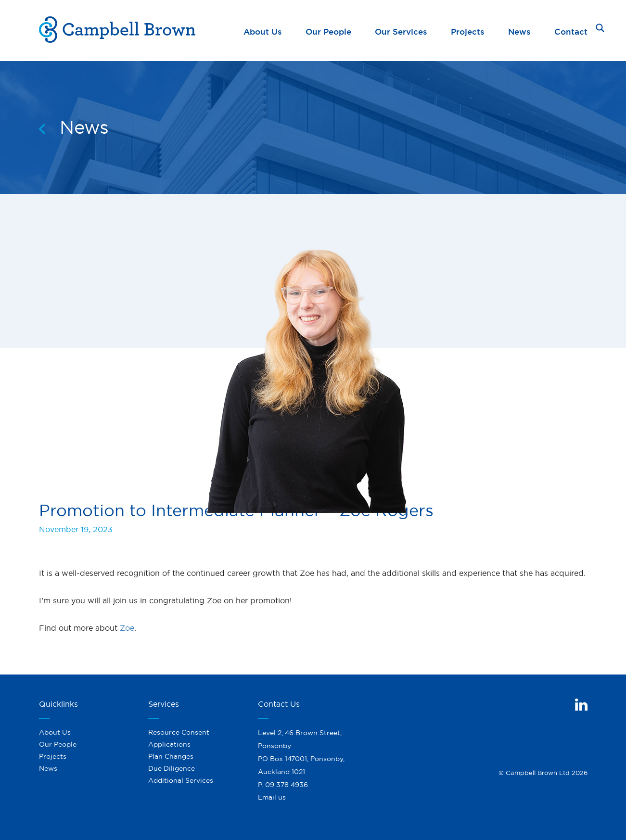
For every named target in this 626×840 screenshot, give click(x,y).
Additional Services (181, 779)
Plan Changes (171, 754)
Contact (571, 30)
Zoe (127, 626)
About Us (263, 30)
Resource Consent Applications (179, 736)
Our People (328, 30)
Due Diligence (172, 767)
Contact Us (279, 702)
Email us (272, 795)
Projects (468, 30)
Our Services (401, 30)
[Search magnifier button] (600, 28)
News (519, 30)
